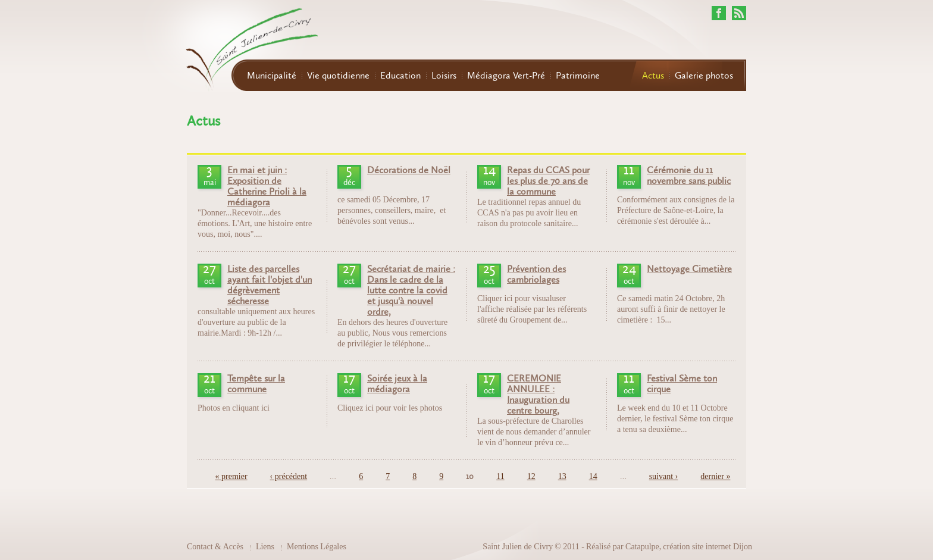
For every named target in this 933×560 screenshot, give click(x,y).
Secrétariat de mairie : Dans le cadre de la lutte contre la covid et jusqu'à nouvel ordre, (411, 290)
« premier (231, 476)
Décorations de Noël (409, 170)
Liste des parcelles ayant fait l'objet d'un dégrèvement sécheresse (270, 285)
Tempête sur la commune (256, 384)
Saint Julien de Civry (518, 547)
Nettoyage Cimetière (689, 269)
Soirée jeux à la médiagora (397, 384)
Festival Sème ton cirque (682, 384)
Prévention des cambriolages (536, 274)
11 (500, 476)
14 (593, 476)
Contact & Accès (215, 547)
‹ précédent (289, 476)
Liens (265, 547)
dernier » (715, 476)
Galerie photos (704, 76)
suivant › (664, 476)
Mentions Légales (317, 547)
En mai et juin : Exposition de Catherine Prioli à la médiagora (267, 186)
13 (562, 476)
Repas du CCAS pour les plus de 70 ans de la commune (548, 181)
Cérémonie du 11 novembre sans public (689, 176)
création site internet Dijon (707, 547)
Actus (653, 76)
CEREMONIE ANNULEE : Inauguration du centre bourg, (538, 395)
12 (531, 476)
